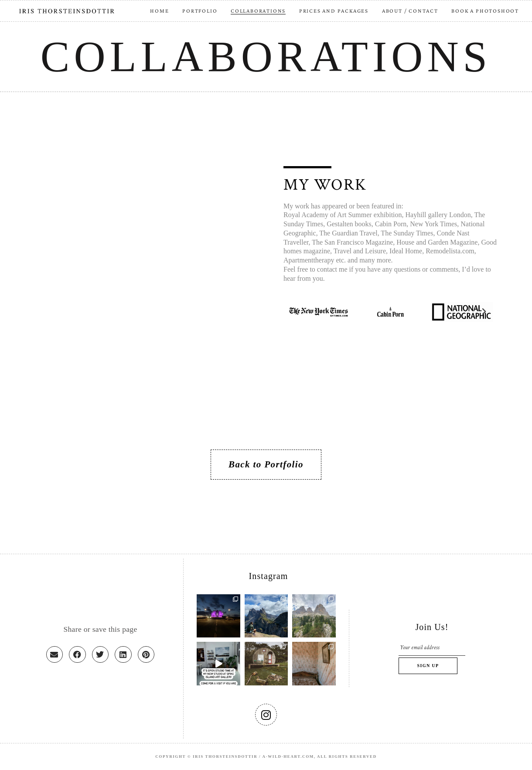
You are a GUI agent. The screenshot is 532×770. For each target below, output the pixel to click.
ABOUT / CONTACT (410, 11)
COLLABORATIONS (258, 11)
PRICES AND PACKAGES (334, 11)
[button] (297, 312)
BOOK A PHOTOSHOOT (485, 11)
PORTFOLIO (200, 11)
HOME (159, 11)
